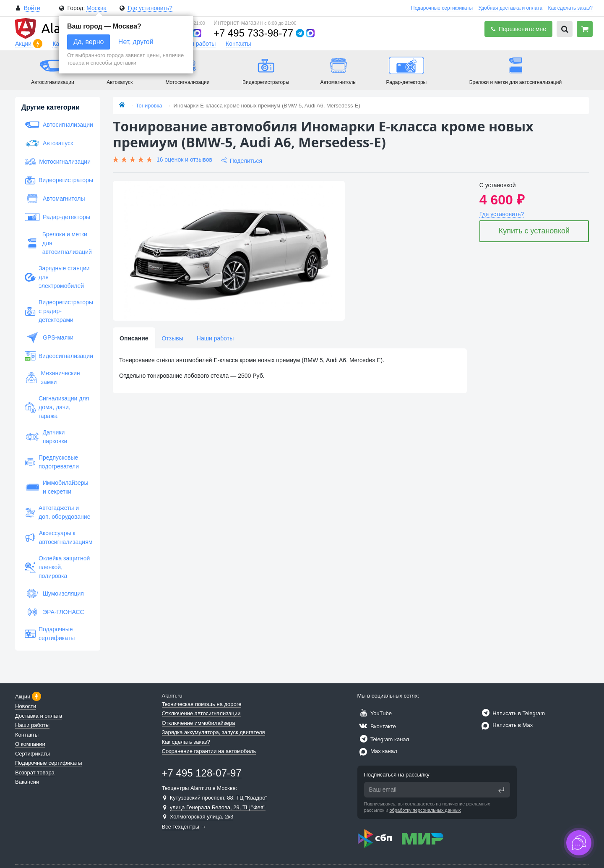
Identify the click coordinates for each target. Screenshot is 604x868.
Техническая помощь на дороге (202, 704)
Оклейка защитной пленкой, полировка (57, 567)
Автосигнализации (58, 125)
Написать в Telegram (512, 713)
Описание (134, 338)
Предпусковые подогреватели (52, 462)
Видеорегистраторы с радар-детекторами (58, 311)
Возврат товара (35, 773)
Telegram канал (383, 739)
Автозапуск (49, 143)
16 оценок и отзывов (184, 159)
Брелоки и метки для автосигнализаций (58, 243)
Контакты (238, 44)
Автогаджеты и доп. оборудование (57, 512)
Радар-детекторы (57, 217)
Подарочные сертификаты (442, 8)
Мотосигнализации (58, 162)
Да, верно (89, 42)
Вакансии (27, 782)
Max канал (377, 751)
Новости (26, 706)
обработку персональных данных (425, 810)
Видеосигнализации (58, 356)
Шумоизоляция (54, 593)
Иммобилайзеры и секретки (57, 487)
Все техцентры (181, 827)
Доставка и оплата (39, 716)
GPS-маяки (49, 337)
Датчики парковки (46, 437)
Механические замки (52, 378)
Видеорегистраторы (58, 180)
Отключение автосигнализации (201, 713)
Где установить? (150, 8)
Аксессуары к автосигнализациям (58, 537)
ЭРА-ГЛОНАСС (55, 612)
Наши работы (197, 44)
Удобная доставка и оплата (511, 8)
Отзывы (173, 338)
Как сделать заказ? (570, 8)
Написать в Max (506, 725)
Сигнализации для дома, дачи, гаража (57, 407)
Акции (24, 44)
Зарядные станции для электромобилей (57, 277)
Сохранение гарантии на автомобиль (209, 751)
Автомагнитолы (55, 199)
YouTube (375, 713)
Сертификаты (33, 754)
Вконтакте (377, 726)
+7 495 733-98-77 (253, 33)
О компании (30, 744)
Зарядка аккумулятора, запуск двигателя (213, 732)
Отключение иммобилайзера (199, 723)
